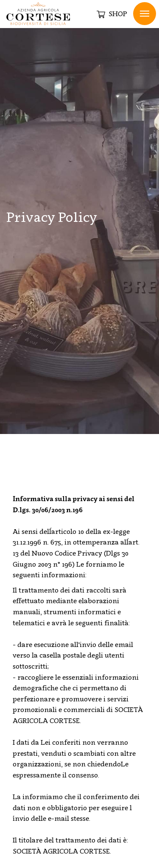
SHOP (112, 14)
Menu (145, 14)
